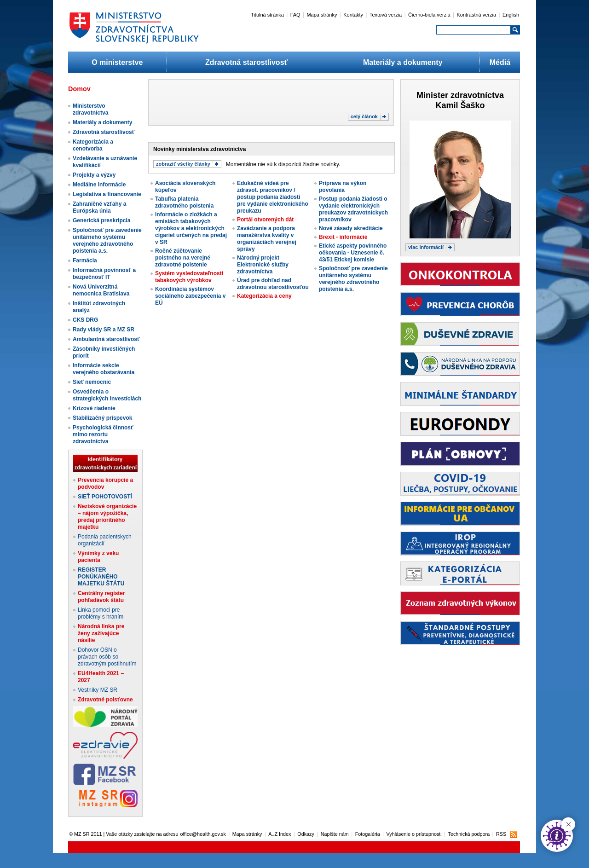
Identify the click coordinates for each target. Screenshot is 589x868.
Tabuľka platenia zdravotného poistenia (184, 202)
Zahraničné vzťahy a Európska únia (99, 207)
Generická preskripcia (101, 220)
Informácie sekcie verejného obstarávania (104, 369)
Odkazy (306, 834)
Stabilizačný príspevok (102, 418)
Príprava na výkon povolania (343, 187)
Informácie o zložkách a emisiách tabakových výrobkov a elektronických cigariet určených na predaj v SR (191, 228)
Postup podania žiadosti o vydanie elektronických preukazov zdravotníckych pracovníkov (353, 209)
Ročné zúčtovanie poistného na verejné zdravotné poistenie (183, 258)
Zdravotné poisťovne (105, 700)
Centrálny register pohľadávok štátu (101, 597)
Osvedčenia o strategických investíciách (107, 395)
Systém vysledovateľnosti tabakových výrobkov (189, 277)
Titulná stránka (267, 15)
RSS (501, 834)
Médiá (500, 62)
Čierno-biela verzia (429, 15)
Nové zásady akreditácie (351, 228)
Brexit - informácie (343, 237)
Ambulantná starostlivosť (106, 339)
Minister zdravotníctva (460, 95)
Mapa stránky (322, 15)
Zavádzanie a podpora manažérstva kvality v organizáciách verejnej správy (267, 239)
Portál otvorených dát (265, 220)
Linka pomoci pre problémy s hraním (101, 613)
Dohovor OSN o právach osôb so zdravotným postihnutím (107, 657)
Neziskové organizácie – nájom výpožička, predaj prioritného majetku (107, 517)
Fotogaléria (368, 834)
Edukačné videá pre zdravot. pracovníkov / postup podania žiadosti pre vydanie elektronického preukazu (273, 197)
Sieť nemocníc (92, 382)
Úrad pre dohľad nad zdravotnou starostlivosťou (273, 284)
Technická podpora (469, 834)
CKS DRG (85, 320)
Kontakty (353, 15)
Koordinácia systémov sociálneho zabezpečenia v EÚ (190, 296)
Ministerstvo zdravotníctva (90, 109)
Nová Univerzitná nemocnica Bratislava (101, 290)
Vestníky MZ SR (98, 690)
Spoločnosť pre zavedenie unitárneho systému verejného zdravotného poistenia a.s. (107, 240)
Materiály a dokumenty (403, 62)
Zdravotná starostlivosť (246, 62)
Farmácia (85, 260)
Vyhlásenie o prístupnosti (414, 834)
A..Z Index (280, 834)
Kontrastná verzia (477, 15)
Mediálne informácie (99, 185)
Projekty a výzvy (94, 175)
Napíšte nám (335, 834)
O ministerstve (117, 62)
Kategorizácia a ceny (264, 296)
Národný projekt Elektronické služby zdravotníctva (263, 265)
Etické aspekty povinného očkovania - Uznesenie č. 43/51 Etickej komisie (353, 253)
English (511, 15)
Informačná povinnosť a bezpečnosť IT (104, 274)
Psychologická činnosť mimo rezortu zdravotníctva (103, 434)
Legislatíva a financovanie (107, 194)
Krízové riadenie (94, 408)
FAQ (295, 15)
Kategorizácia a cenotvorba (93, 145)
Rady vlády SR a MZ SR (104, 330)
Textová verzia (386, 15)
